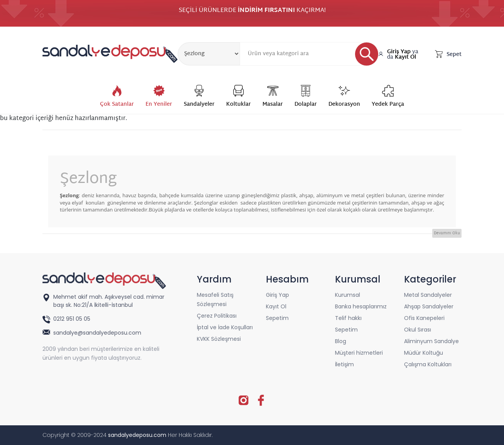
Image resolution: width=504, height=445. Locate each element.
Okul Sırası (418, 330)
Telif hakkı (348, 318)
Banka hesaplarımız (361, 306)
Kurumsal (348, 295)
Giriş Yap (399, 52)
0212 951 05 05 (73, 319)
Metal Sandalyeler (428, 295)
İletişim (344, 364)
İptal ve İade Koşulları (225, 327)
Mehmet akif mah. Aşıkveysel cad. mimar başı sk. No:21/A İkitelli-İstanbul (109, 301)
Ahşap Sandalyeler (429, 306)
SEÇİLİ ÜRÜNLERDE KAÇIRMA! (252, 12)
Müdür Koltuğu (424, 353)
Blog (341, 341)
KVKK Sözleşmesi (219, 339)
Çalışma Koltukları (428, 364)
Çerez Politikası (217, 316)
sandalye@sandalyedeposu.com (97, 333)
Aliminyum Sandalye (431, 341)
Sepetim (277, 318)
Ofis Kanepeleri (424, 318)
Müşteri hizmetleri (359, 353)
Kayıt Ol (405, 57)
